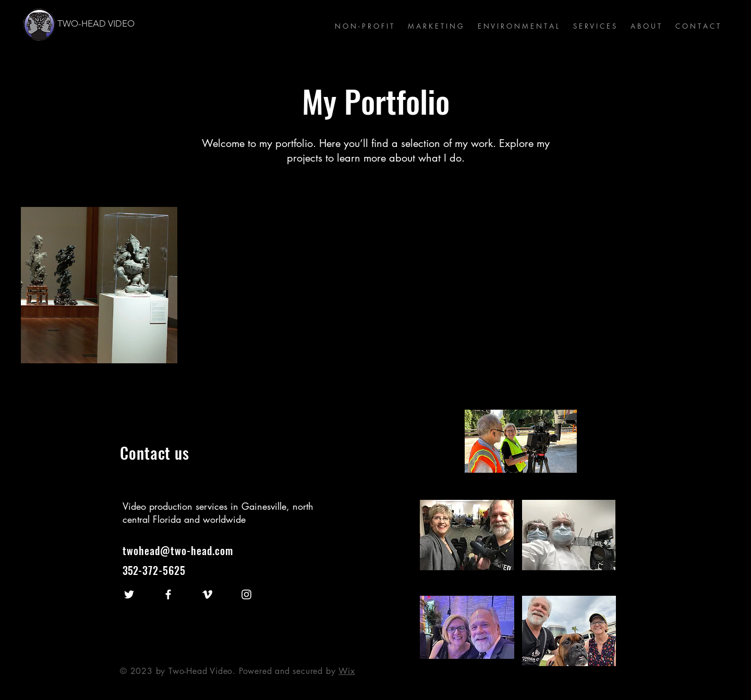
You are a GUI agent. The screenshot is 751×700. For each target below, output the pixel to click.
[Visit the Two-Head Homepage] (40, 24)
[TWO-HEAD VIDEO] (121, 24)
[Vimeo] (207, 594)
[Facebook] (168, 594)
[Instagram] (246, 594)
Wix (347, 671)
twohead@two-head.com (178, 550)
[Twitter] (129, 594)
